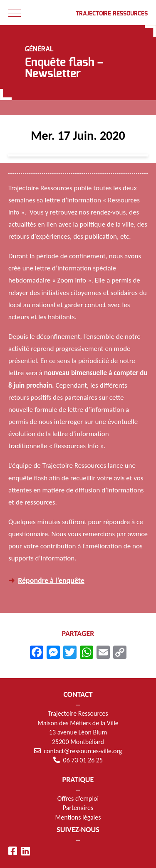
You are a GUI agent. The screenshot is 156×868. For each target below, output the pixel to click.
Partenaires (78, 808)
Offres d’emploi (78, 799)
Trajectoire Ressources (112, 14)
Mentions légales (78, 817)
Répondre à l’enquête (51, 580)
